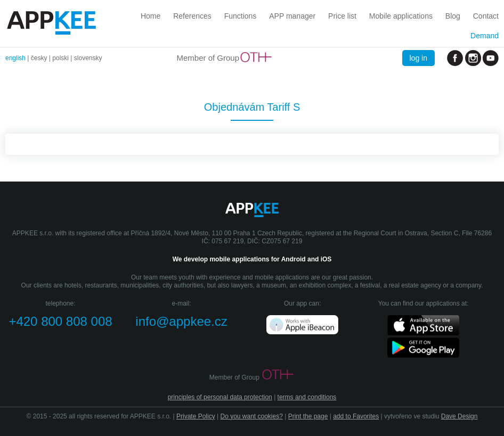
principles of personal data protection (220, 397)
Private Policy (196, 416)
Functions (241, 16)
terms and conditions (307, 397)
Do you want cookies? (251, 416)
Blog (453, 16)
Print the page (308, 416)
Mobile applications (401, 16)
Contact (486, 16)
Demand (485, 36)
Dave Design (460, 416)
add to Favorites (356, 416)
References (192, 16)
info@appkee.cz (181, 321)
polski (60, 58)
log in (418, 58)
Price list (342, 16)
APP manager (292, 16)
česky (39, 58)
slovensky (88, 58)
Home (151, 16)
